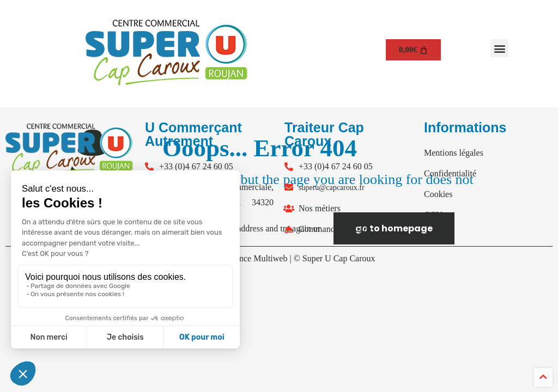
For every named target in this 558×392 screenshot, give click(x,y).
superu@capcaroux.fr (332, 188)
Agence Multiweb (256, 258)
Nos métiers (320, 208)
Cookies (438, 194)
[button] (499, 48)
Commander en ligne (335, 229)
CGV (433, 215)
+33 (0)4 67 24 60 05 (196, 166)
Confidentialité (450, 173)
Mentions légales (454, 153)
